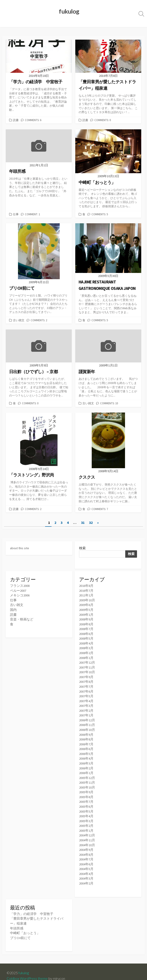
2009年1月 (86, 613)
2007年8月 (86, 679)
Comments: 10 (109, 403)
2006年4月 (86, 754)
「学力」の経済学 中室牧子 (32, 906)
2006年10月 (87, 726)
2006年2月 (86, 763)
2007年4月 (86, 698)
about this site (20, 548)
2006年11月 (87, 721)
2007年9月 (86, 674)
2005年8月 (86, 792)
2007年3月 (86, 702)
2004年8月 (86, 848)
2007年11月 (87, 665)
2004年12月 (87, 829)
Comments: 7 (100, 509)
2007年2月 (86, 707)
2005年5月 (86, 806)
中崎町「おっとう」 (25, 925)
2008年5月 (86, 637)
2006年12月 (87, 717)
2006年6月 (86, 745)
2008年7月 (86, 627)
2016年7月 (86, 590)
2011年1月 (86, 595)
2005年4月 (86, 810)
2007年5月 (86, 693)
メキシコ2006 (20, 595)
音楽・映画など (22, 618)
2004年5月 (86, 862)
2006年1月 (86, 768)
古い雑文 (19, 320)
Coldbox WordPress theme (27, 970)
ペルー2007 (18, 590)
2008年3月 (86, 646)
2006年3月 (86, 759)
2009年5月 (86, 609)
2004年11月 (87, 834)
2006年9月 (86, 731)
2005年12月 (87, 773)
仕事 (16, 214)
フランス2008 (20, 585)
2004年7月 (86, 853)
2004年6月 (86, 857)
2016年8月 (86, 585)
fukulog (24, 965)
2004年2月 (86, 876)
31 (83, 522)
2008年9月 (86, 618)
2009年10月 (87, 599)
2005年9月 (86, 787)
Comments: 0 (103, 120)
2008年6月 (86, 632)
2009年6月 (86, 604)
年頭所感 (17, 920)
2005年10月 (87, 782)
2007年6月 (86, 688)
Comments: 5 (100, 214)
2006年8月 (86, 735)
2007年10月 (87, 670)
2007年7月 (86, 684)
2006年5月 (86, 749)
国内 (13, 609)
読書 (16, 120)
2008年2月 (86, 651)
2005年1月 (86, 824)
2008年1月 (86, 656)
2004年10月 (87, 839)
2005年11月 (87, 778)
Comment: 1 (32, 214)
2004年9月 (86, 843)
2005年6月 (86, 801)
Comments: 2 (39, 320)
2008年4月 (86, 641)
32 (91, 522)
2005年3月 (86, 815)
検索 (82, 548)
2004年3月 (86, 871)
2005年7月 (86, 796)
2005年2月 (86, 820)
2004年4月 (86, 867)
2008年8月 (86, 623)
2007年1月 (86, 712)
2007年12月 (87, 660)
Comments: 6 (33, 120)
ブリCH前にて (20, 930)
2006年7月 (86, 740)
